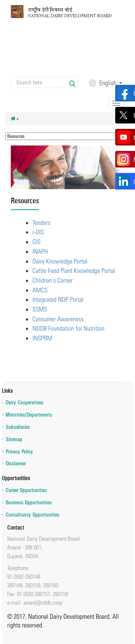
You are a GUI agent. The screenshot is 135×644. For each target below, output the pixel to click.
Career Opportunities (26, 490)
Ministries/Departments (29, 415)
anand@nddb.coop (43, 602)
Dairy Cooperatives (25, 402)
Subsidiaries (18, 427)
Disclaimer (16, 463)
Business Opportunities (29, 502)
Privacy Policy (19, 451)
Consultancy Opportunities (33, 515)
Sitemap (14, 439)
